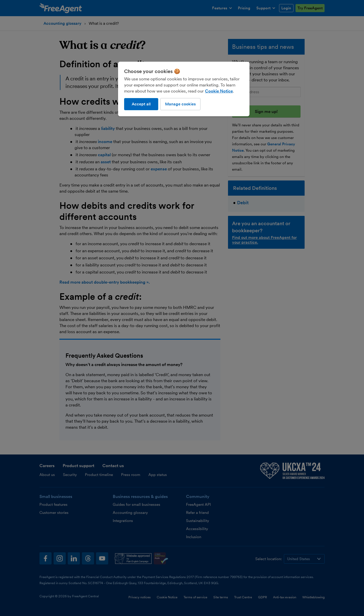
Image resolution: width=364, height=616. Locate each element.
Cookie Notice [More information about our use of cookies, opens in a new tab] (219, 91)
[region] (184, 89)
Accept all (141, 104)
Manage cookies (180, 104)
